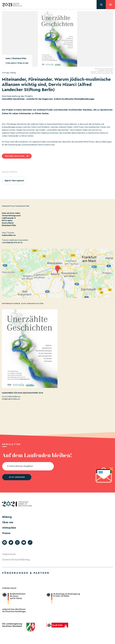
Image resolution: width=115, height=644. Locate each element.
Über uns (8, 522)
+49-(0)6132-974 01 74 (12, 243)
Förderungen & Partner (26, 573)
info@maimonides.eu (11, 399)
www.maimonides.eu (11, 397)
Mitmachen (9, 528)
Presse (6, 533)
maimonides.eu (9, 235)
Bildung (7, 517)
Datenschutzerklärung (16, 560)
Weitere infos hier (15, 156)
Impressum (9, 554)
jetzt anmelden (17, 477)
